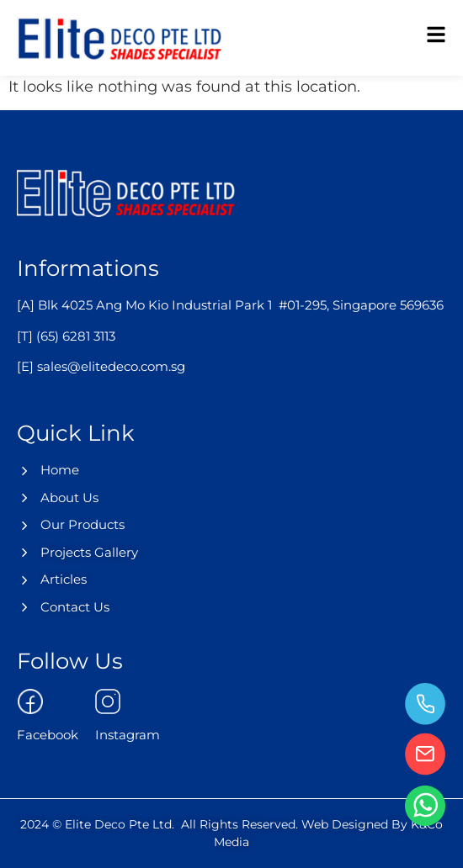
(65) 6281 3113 (76, 336)
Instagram (128, 735)
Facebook (48, 735)
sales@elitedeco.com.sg (111, 366)
